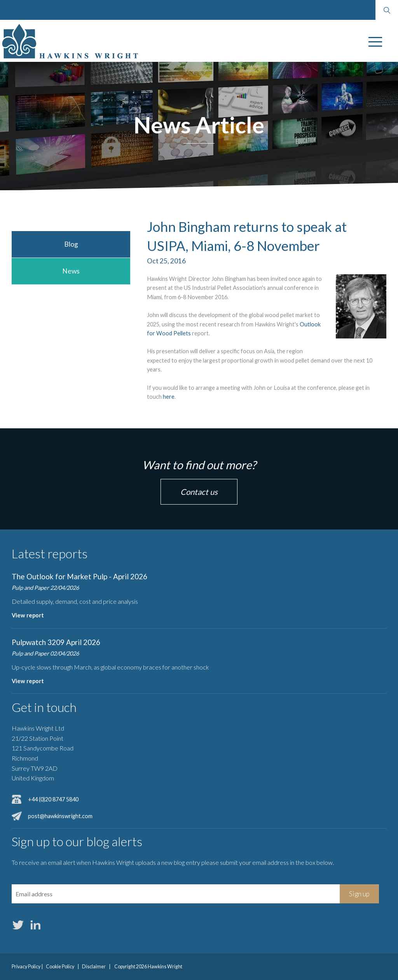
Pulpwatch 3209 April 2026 (56, 642)
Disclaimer (94, 967)
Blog (71, 244)
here (169, 397)
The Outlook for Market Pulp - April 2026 (79, 576)
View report (28, 615)
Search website (387, 10)
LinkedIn (35, 925)
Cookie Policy (60, 967)
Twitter (18, 925)
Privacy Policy (26, 967)
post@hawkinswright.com (60, 816)
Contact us (199, 492)
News (71, 271)
